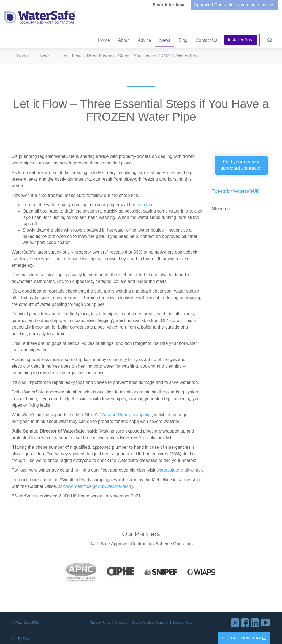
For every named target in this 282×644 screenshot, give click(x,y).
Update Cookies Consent (150, 623)
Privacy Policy (101, 623)
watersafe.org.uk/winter (179, 470)
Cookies (122, 623)
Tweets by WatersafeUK (236, 191)
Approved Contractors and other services (234, 5)
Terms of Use (182, 623)
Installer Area (241, 40)
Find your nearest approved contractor (241, 165)
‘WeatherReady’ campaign (126, 415)
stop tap (144, 205)
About (124, 40)
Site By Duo (20, 639)
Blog (183, 40)
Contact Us (206, 40)
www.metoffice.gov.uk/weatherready (98, 486)
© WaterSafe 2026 (25, 623)
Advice (144, 40)
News (165, 40)
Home (104, 40)
